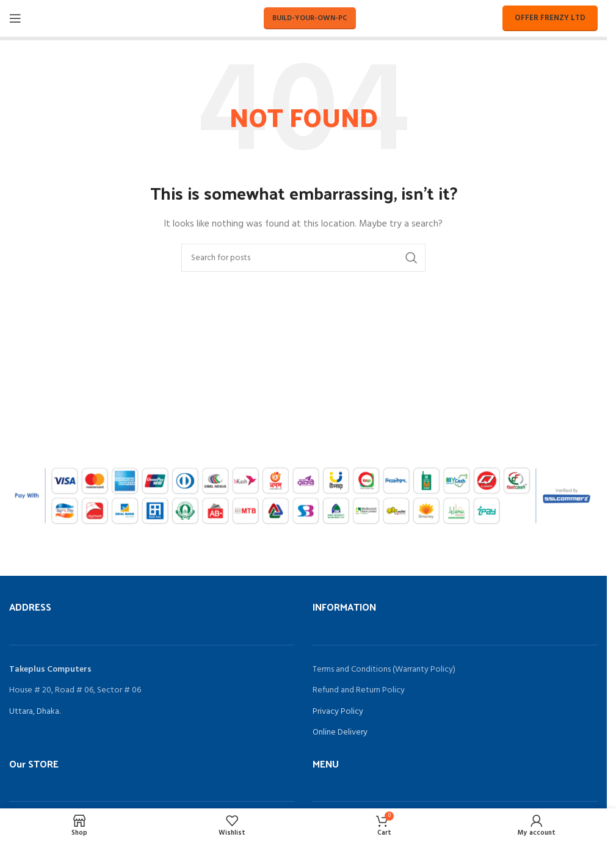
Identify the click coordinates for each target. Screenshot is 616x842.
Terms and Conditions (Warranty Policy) (384, 670)
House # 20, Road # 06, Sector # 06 (75, 690)
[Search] (303, 258)
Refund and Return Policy (359, 690)
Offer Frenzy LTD (550, 18)
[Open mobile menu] (15, 18)
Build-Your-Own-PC (310, 18)
